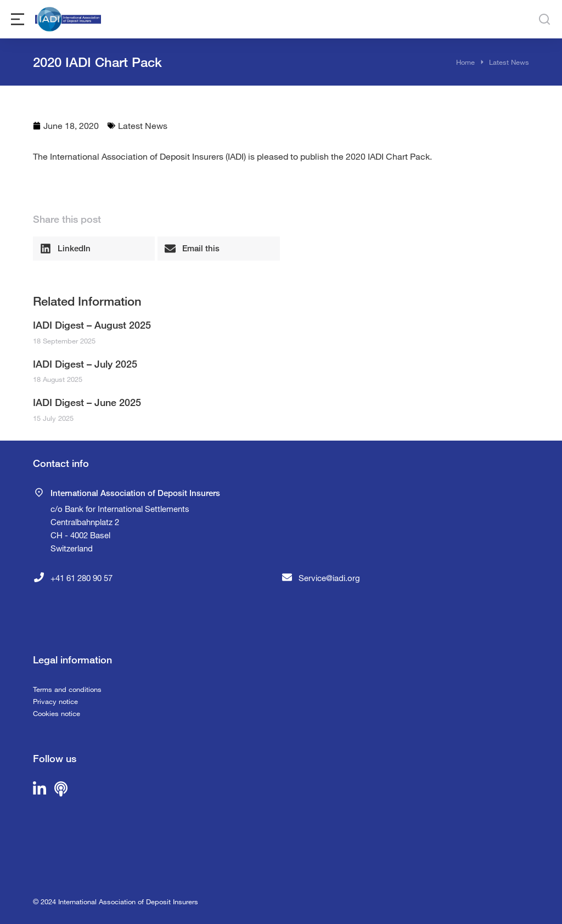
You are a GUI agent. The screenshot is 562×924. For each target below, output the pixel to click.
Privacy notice (55, 701)
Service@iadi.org (329, 578)
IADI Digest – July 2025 (85, 364)
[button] (94, 249)
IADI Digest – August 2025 (92, 325)
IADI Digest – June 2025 (87, 402)
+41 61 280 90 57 (82, 578)
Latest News (143, 125)
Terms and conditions (67, 689)
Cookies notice (57, 713)
